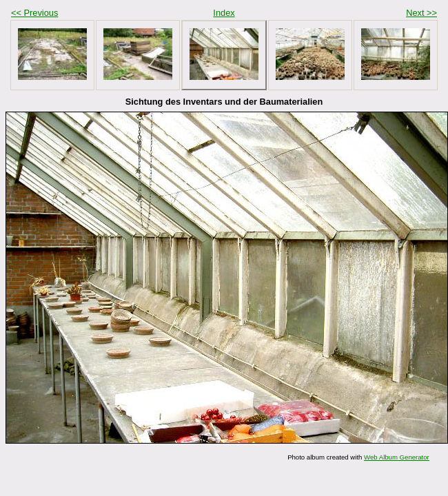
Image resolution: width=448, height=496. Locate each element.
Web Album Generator (397, 457)
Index (224, 13)
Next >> (421, 13)
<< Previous (34, 13)
